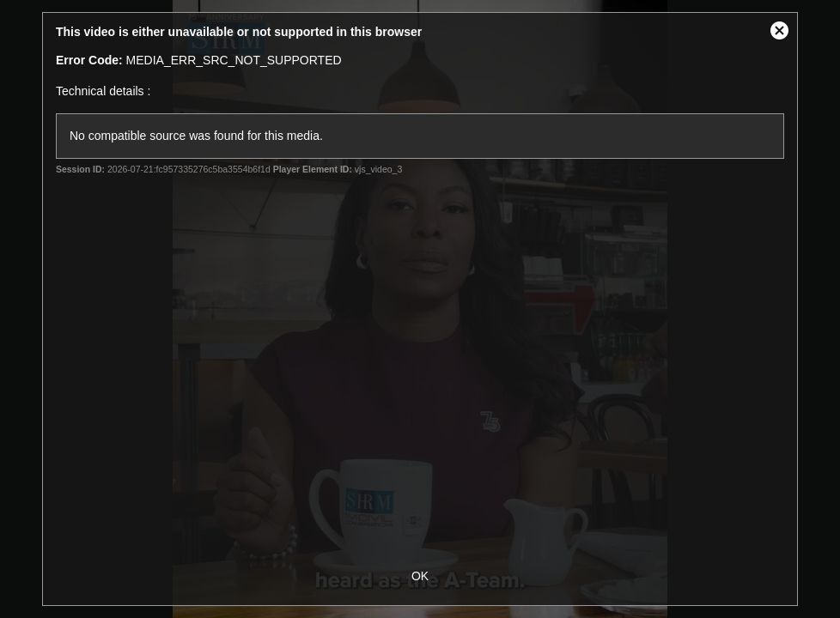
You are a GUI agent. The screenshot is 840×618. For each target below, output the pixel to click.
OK (420, 576)
